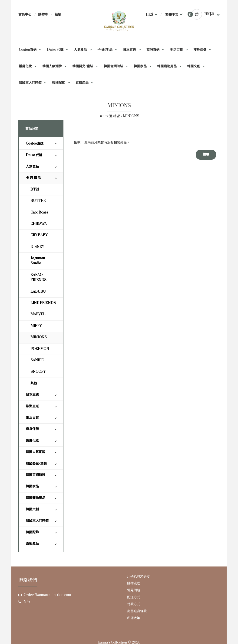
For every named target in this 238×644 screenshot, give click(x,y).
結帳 (58, 15)
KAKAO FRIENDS (38, 277)
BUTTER (38, 201)
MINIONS (131, 116)
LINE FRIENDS (43, 303)
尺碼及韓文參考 (139, 576)
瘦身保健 (32, 429)
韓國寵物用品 (36, 498)
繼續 (206, 154)
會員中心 (25, 15)
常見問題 (134, 590)
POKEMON (40, 349)
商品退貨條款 (137, 611)
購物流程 (134, 583)
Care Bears (39, 212)
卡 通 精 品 (113, 116)
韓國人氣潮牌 (36, 452)
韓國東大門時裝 (37, 521)
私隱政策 (134, 618)
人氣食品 (32, 167)
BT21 (35, 189)
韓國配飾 (32, 532)
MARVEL (38, 314)
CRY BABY (39, 235)
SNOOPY (38, 372)
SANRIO (37, 360)
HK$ (149, 15)
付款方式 (134, 604)
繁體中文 (172, 15)
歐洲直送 (32, 406)
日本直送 (32, 395)
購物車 (43, 15)
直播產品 (32, 544)
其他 (34, 383)
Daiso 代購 (34, 155)
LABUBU (38, 292)
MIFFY (36, 326)
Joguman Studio (38, 261)
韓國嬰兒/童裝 (36, 464)
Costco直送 (35, 144)
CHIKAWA (39, 224)
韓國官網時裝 (36, 475)
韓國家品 (32, 486)
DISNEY (37, 247)
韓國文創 (32, 509)
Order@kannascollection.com (47, 595)
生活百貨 (32, 418)
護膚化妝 (32, 441)
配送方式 (134, 597)
